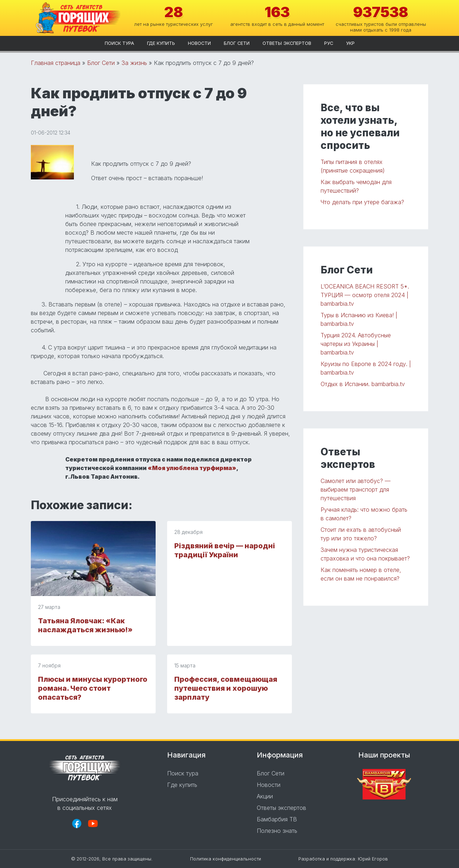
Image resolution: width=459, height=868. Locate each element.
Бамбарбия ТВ (277, 819)
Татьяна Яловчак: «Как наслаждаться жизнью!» (85, 625)
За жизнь (134, 63)
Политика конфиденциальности (226, 859)
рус (329, 43)
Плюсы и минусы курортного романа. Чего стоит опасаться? (93, 688)
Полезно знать (277, 831)
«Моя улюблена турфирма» (192, 468)
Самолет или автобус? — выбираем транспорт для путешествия (356, 489)
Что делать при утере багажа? (362, 202)
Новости (199, 43)
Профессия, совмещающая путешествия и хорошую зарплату (226, 688)
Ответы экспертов (287, 43)
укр (350, 43)
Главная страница (56, 63)
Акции (265, 796)
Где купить (161, 43)
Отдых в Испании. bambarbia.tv (363, 384)
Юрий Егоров (373, 859)
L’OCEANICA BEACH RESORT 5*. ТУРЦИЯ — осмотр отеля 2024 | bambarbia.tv (365, 295)
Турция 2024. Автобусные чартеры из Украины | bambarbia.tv (356, 344)
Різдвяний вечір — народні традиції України (225, 550)
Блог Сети (237, 43)
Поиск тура (119, 43)
